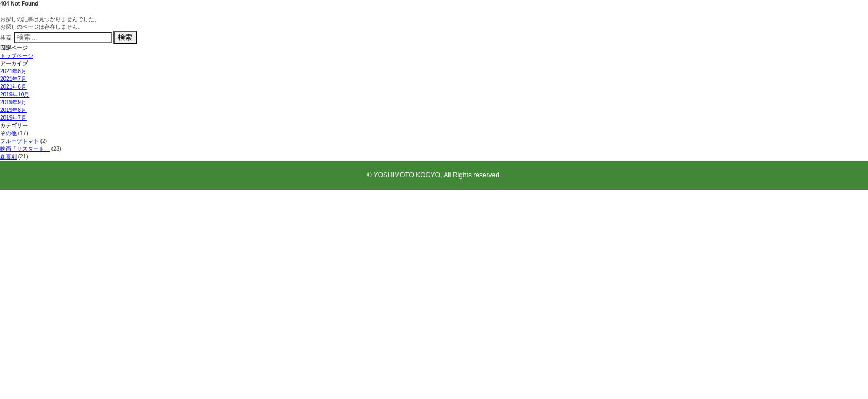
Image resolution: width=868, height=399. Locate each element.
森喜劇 (8, 157)
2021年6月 (13, 87)
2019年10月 (15, 94)
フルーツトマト (19, 141)
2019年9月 (13, 102)
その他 (8, 133)
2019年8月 (13, 110)
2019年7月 (13, 118)
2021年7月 (13, 79)
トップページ (17, 56)
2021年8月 (13, 71)
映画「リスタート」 (25, 149)
